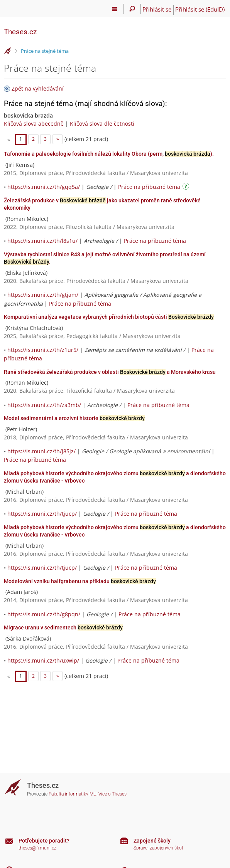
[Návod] (187, 188)
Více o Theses (112, 794)
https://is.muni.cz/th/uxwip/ (43, 660)
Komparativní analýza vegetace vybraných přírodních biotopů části (109, 317)
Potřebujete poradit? (44, 841)
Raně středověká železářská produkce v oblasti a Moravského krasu (110, 372)
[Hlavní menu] (115, 9)
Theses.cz (20, 32)
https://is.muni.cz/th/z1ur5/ (43, 350)
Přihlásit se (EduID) (200, 9)
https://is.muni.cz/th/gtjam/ (43, 295)
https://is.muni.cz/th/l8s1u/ (42, 241)
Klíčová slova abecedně (34, 124)
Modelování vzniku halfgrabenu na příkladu (80, 581)
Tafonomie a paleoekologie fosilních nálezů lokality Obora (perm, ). (109, 154)
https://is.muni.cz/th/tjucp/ (42, 514)
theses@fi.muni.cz (37, 848)
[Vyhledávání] (132, 9)
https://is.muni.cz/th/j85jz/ (41, 451)
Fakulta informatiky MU (73, 794)
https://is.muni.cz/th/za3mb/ (44, 405)
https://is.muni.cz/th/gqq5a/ (44, 187)
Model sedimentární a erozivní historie (74, 418)
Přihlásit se (157, 9)
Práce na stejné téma (45, 51)
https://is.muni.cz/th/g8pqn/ (44, 614)
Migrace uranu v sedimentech (63, 627)
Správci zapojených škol (158, 848)
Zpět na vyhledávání (38, 88)
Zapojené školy (152, 841)
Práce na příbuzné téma (149, 187)
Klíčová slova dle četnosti (102, 124)
